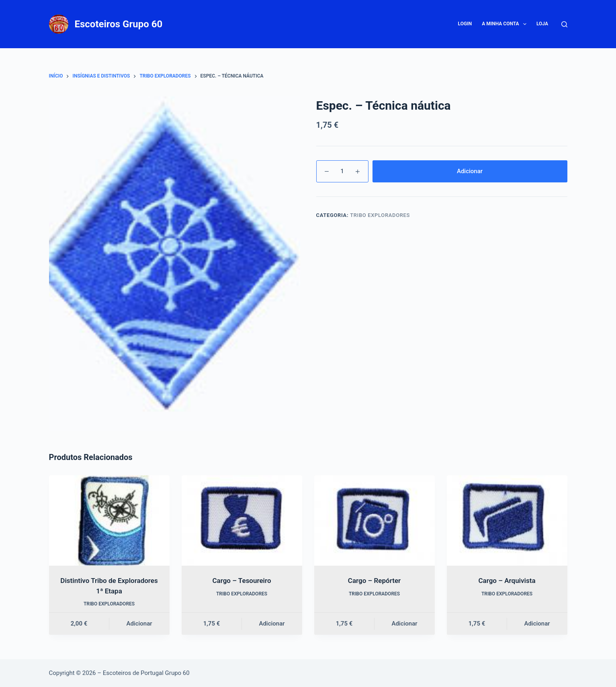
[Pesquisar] (564, 24)
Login (465, 24)
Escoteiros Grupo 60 (119, 24)
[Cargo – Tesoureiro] (242, 520)
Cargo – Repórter (374, 581)
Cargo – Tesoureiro (241, 581)
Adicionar (470, 171)
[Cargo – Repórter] (375, 520)
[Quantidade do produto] (342, 171)
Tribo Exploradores (380, 215)
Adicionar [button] (139, 624)
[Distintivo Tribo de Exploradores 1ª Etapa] (109, 520)
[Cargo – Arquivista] (507, 520)
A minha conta (506, 24)
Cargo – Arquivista (507, 581)
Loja (542, 24)
